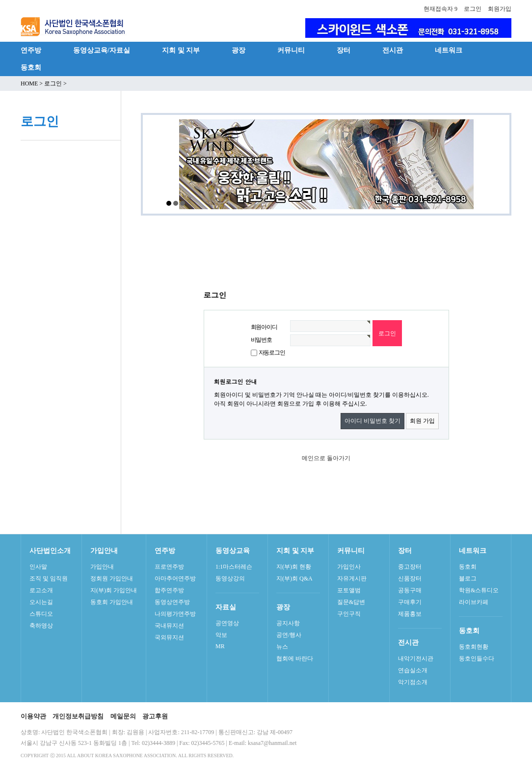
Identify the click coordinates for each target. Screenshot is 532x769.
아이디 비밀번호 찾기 (372, 421)
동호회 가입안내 (112, 602)
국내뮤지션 (169, 626)
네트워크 (449, 50)
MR (220, 646)
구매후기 (410, 602)
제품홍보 (410, 614)
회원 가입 (422, 421)
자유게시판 (352, 578)
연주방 (31, 50)
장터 (344, 50)
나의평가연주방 (175, 614)
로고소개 (41, 590)
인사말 (38, 567)
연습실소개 (413, 670)
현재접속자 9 (440, 9)
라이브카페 (474, 602)
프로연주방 (169, 567)
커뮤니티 (291, 50)
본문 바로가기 (0, 0)
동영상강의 (230, 578)
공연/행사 (289, 635)
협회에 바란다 (295, 659)
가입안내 (102, 567)
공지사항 (288, 623)
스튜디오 (41, 614)
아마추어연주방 (175, 578)
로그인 (473, 9)
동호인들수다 (477, 659)
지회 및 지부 (181, 50)
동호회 (31, 67)
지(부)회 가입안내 (114, 590)
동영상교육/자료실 (102, 50)
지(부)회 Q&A (294, 578)
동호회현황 (474, 647)
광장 (239, 50)
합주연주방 (169, 590)
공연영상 (227, 623)
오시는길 (41, 602)
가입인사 (349, 567)
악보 (221, 635)
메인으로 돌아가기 (326, 458)
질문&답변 (351, 602)
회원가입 (500, 9)
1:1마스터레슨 (234, 567)
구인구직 (349, 614)
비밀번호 (261, 340)
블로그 (468, 578)
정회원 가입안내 (112, 578)
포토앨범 (349, 590)
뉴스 (282, 647)
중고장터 (410, 567)
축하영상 (41, 626)
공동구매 (410, 590)
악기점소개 (413, 682)
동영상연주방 (172, 602)
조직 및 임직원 (49, 578)
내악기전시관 (416, 659)
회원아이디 (264, 327)
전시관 (393, 50)
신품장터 (410, 578)
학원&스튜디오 (479, 590)
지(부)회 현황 (294, 567)
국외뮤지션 (169, 637)
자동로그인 (272, 353)
